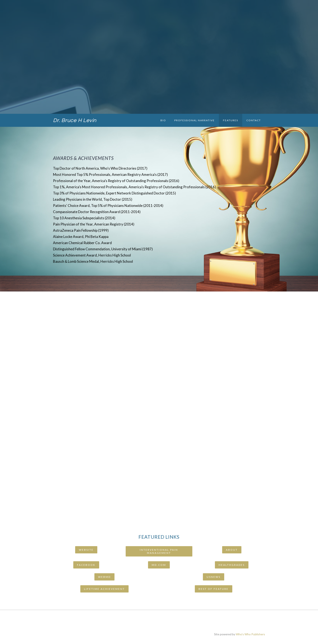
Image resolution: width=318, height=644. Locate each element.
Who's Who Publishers (250, 634)
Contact (254, 120)
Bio (163, 120)
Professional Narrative (195, 120)
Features (231, 120)
